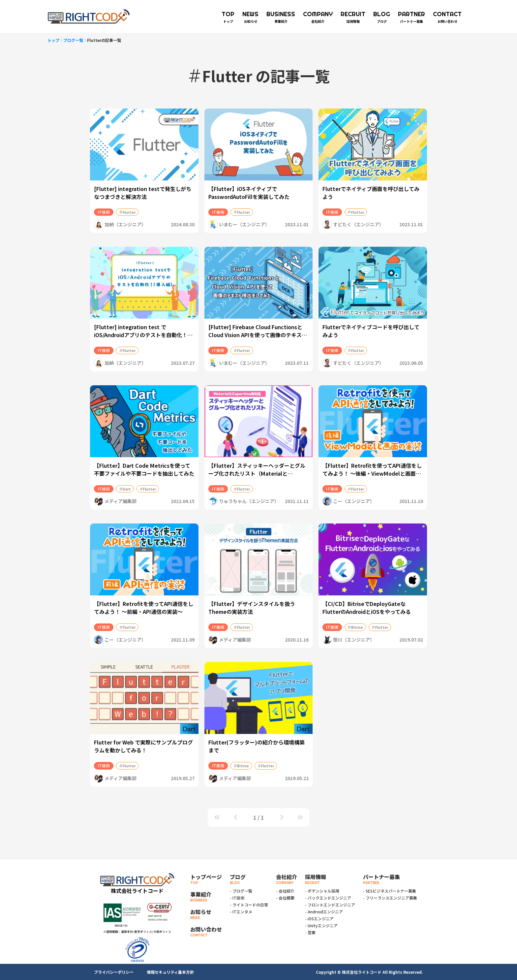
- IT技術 (237, 898)
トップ (53, 40)
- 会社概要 (285, 898)
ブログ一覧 (73, 40)
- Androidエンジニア (324, 912)
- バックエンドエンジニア (328, 898)
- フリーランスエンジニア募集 (390, 898)
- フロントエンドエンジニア (330, 905)
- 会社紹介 (285, 891)
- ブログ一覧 (241, 891)
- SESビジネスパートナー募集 (390, 891)
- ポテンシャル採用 (322, 891)
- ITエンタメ (241, 912)
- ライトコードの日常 (249, 905)
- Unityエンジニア (321, 925)
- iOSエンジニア (319, 918)
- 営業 (310, 932)
